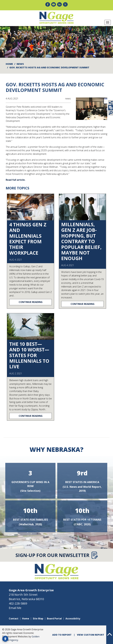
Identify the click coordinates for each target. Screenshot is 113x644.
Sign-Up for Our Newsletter (57, 555)
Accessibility (73, 619)
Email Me (15, 608)
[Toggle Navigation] (108, 22)
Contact (14, 619)
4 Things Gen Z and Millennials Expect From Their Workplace (28, 239)
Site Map (38, 619)
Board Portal (54, 619)
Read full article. (16, 180)
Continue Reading (31, 302)
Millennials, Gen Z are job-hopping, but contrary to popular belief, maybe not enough (81, 241)
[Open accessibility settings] (5, 639)
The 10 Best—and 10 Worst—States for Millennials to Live (29, 355)
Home (26, 619)
